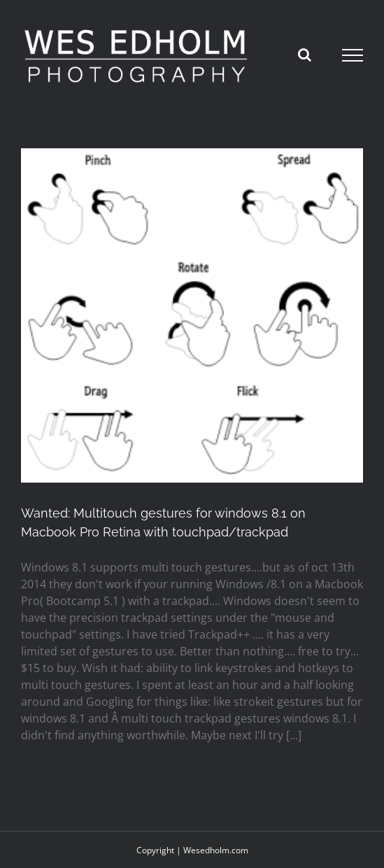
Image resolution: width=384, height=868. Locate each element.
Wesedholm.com (216, 850)
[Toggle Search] (305, 55)
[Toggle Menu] (353, 55)
